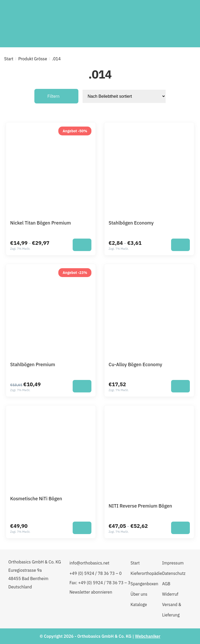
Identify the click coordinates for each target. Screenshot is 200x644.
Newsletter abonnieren (91, 592)
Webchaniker (148, 636)
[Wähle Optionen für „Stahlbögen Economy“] (180, 245)
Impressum (173, 563)
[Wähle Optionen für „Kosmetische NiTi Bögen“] (82, 528)
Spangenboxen (144, 584)
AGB (166, 584)
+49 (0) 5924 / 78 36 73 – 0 (96, 573)
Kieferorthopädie (146, 573)
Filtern (54, 96)
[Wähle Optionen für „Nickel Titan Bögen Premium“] (82, 245)
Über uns (139, 594)
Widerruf (170, 594)
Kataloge (139, 604)
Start (9, 59)
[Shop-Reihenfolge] (124, 96)
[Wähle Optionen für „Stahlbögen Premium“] (82, 386)
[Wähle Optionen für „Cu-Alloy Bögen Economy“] (180, 386)
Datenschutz (174, 573)
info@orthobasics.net (89, 563)
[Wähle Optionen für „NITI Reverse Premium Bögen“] (180, 528)
